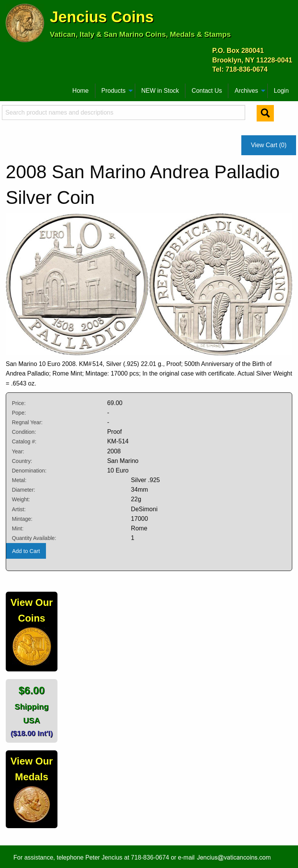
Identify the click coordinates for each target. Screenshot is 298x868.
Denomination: (29, 471)
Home (81, 91)
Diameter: (24, 490)
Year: (18, 451)
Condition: (24, 432)
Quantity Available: (34, 538)
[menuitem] (9, 88)
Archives (246, 91)
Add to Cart (26, 551)
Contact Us (207, 91)
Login (281, 91)
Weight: (21, 499)
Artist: (19, 509)
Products (114, 91)
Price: (19, 403)
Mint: (18, 528)
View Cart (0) (269, 145)
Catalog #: (24, 441)
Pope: (19, 413)
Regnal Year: (27, 422)
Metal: (19, 480)
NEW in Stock (160, 91)
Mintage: (22, 519)
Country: (22, 461)
